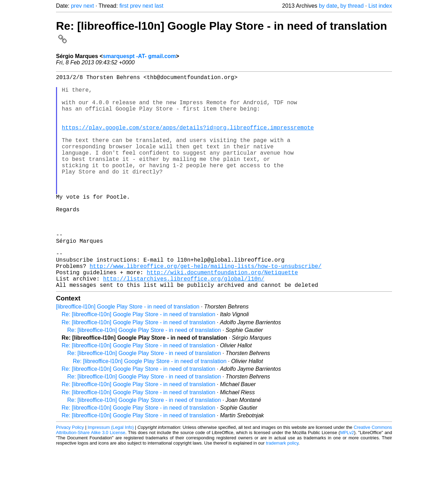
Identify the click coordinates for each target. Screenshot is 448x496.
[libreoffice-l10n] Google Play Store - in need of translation (128, 354)
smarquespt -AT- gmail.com (139, 56)
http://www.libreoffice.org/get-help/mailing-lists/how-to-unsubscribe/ (205, 309)
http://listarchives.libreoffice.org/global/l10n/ (184, 325)
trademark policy (282, 491)
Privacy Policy (70, 475)
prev (76, 6)
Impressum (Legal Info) (111, 475)
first (124, 6)
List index (380, 6)
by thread (352, 6)
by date (328, 6)
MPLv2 (347, 480)
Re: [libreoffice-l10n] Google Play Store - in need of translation (138, 362)
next (89, 6)
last (159, 6)
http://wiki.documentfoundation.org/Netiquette (222, 317)
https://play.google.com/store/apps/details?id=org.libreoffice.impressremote (188, 140)
